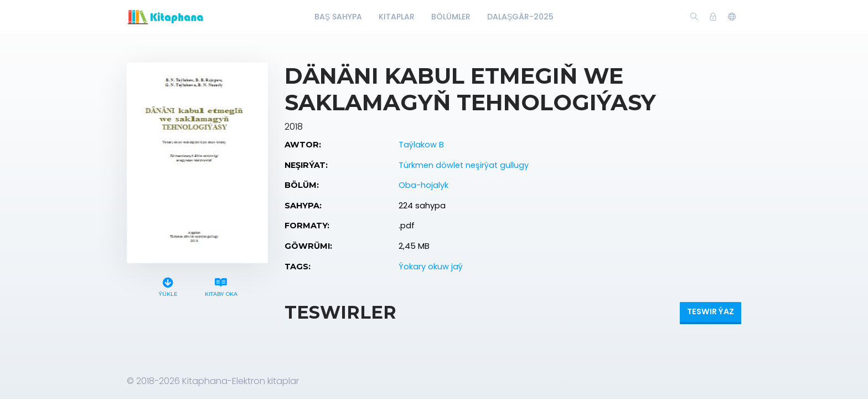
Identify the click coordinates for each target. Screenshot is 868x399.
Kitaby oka (221, 286)
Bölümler (451, 17)
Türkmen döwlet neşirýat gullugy (464, 165)
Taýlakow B (421, 145)
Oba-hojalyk (423, 185)
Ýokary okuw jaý (431, 267)
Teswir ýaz (711, 311)
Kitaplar (397, 17)
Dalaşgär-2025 (520, 17)
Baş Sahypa (338, 17)
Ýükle (168, 286)
